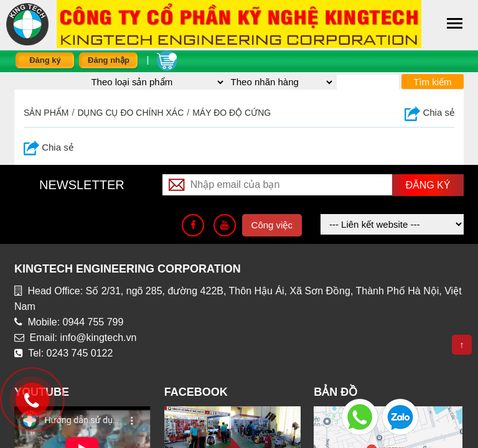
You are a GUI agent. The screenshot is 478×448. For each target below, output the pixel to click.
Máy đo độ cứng (232, 113)
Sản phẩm (46, 113)
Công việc (272, 225)
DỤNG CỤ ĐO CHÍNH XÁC (130, 113)
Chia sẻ (429, 112)
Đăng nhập (109, 60)
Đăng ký (45, 60)
